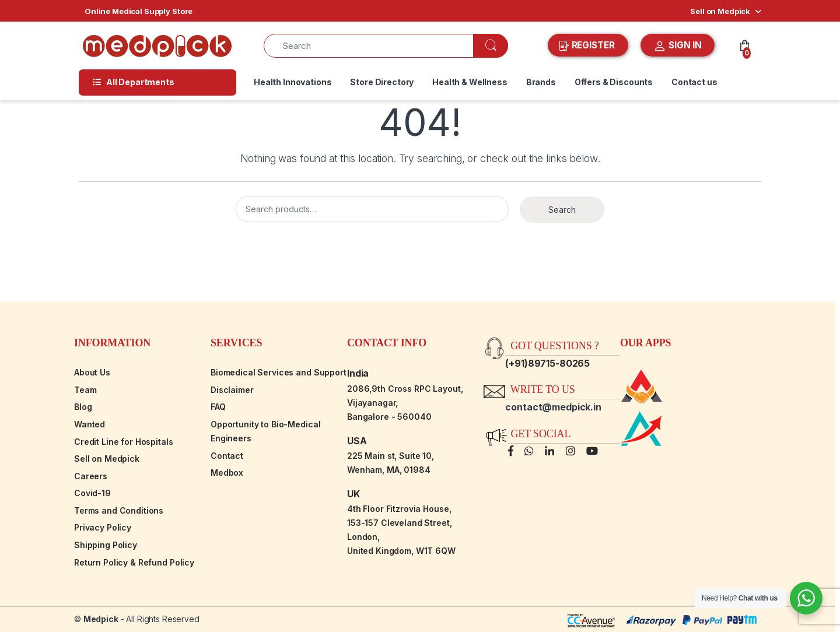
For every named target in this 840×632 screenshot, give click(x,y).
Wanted (90, 424)
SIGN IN (678, 46)
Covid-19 (92, 493)
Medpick (101, 619)
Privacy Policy (103, 527)
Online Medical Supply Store (139, 11)
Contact (227, 456)
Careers (91, 476)
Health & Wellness (470, 82)
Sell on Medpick (720, 11)
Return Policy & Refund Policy (134, 562)
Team (85, 390)
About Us (92, 372)
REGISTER (588, 45)
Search (562, 210)
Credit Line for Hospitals (124, 442)
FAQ (218, 407)
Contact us (694, 82)
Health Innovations (293, 82)
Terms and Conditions (119, 510)
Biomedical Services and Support (279, 372)
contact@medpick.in (553, 407)
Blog (83, 407)
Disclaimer (232, 390)
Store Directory (382, 82)
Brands (541, 82)
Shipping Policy (106, 545)
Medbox (227, 473)
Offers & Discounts (614, 82)
